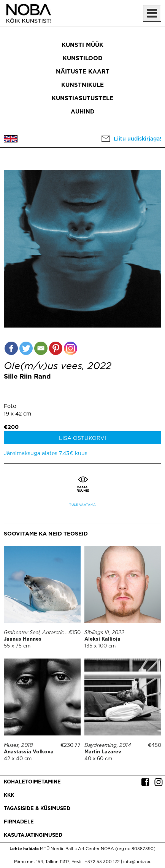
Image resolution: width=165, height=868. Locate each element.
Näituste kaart (83, 72)
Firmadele (19, 822)
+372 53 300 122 (102, 862)
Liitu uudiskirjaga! (137, 139)
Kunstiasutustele (82, 98)
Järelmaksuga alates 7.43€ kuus (46, 454)
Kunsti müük (82, 45)
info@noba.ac (137, 862)
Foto (10, 406)
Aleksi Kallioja (102, 639)
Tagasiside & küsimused (37, 809)
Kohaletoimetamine (32, 782)
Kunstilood (83, 58)
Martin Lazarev (103, 752)
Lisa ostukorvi (82, 438)
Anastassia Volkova (29, 752)
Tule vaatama (82, 505)
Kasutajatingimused (33, 835)
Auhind (83, 112)
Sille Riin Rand (27, 377)
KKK (9, 795)
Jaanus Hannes (23, 639)
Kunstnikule (82, 85)
